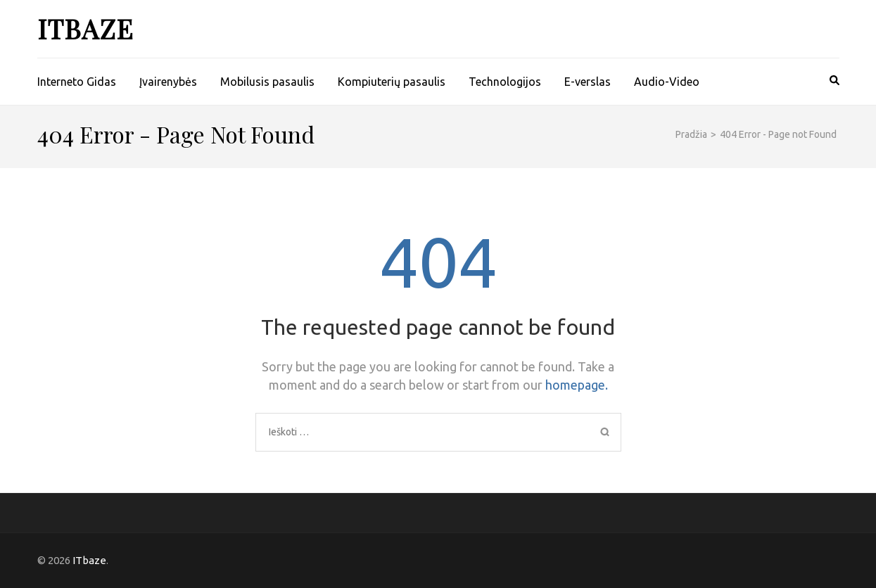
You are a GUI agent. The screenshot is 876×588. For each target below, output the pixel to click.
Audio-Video (667, 82)
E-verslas (588, 82)
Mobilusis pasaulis (267, 82)
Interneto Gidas (77, 82)
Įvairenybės (168, 82)
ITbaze (85, 28)
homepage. (577, 385)
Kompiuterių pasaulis (392, 82)
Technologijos (505, 82)
